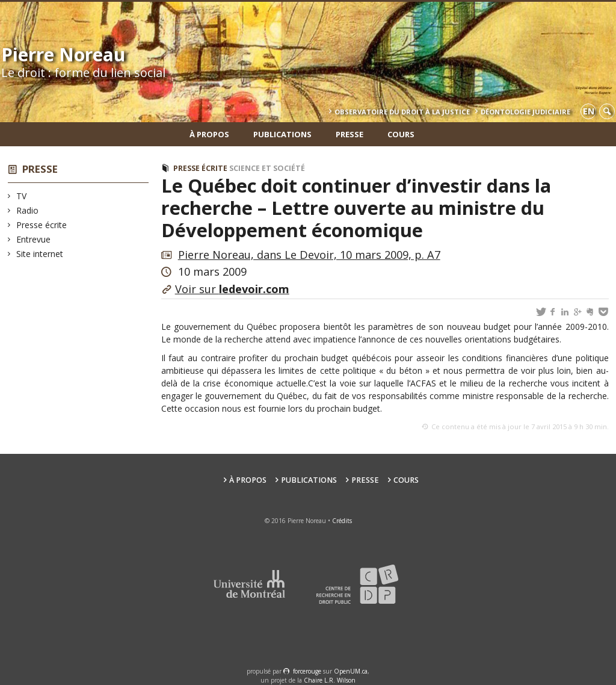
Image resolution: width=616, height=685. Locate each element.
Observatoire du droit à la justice (402, 112)
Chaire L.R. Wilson (330, 680)
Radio (28, 210)
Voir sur (232, 289)
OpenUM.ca (351, 671)
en (589, 111)
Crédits (342, 521)
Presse (350, 134)
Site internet (40, 254)
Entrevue (34, 239)
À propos (209, 134)
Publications (282, 134)
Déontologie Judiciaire (525, 112)
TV (22, 196)
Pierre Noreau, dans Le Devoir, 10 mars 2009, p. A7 (309, 255)
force (307, 671)
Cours (401, 134)
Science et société (267, 168)
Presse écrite (42, 225)
